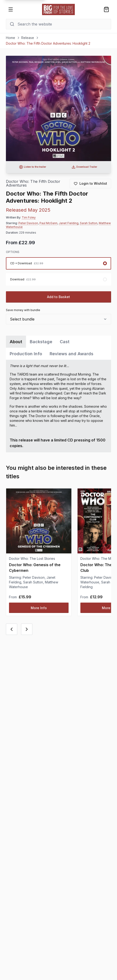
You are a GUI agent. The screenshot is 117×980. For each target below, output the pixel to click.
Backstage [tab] (41, 342)
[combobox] (59, 319)
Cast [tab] (65, 342)
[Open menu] (11, 9)
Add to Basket (58, 297)
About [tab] (16, 342)
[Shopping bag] (106, 9)
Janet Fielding (69, 223)
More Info (39, 608)
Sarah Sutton (89, 223)
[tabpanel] (59, 406)
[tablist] (59, 348)
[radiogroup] (59, 271)
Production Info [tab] (26, 354)
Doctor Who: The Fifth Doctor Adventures (33, 183)
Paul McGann (48, 223)
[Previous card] (12, 629)
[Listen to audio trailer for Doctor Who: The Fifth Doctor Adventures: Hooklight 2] (33, 167)
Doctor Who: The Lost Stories (32, 558)
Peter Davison (28, 223)
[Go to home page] (59, 9)
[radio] (59, 263)
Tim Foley (29, 217)
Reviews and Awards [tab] (71, 354)
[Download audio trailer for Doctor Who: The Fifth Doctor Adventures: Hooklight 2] (84, 167)
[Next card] (27, 629)
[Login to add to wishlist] (90, 184)
